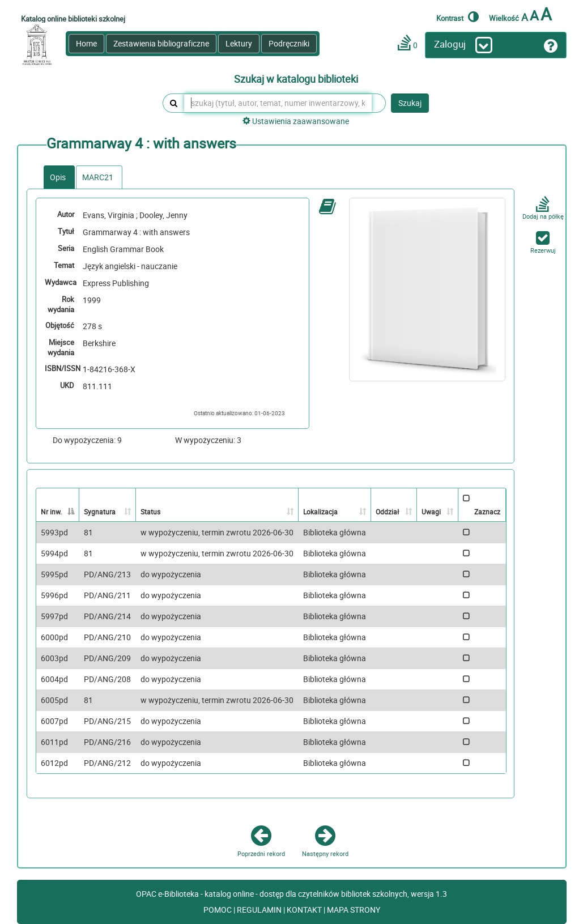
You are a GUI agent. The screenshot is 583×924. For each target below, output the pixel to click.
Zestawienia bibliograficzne (161, 43)
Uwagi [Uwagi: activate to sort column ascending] (431, 512)
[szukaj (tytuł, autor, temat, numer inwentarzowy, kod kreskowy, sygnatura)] (278, 103)
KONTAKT (305, 910)
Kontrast (458, 16)
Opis (58, 177)
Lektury (239, 43)
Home (86, 43)
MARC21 (98, 177)
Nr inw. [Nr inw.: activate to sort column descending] (51, 512)
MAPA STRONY (354, 910)
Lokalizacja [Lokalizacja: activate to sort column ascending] (320, 512)
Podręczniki (289, 43)
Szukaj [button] (410, 103)
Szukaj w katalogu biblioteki (296, 79)
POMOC (218, 910)
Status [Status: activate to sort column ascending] (150, 512)
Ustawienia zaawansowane (296, 121)
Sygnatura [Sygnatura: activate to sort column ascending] (100, 512)
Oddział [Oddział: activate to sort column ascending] (387, 512)
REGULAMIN (260, 910)
